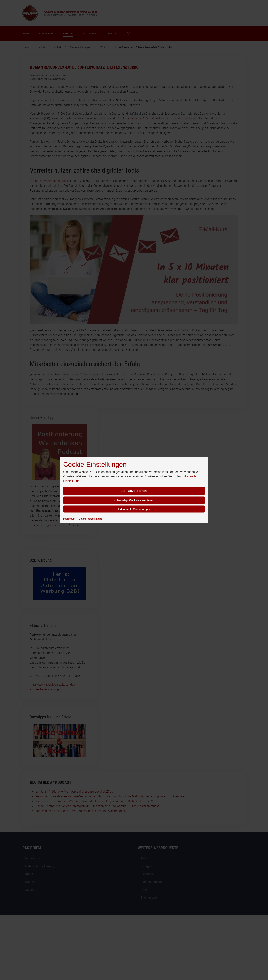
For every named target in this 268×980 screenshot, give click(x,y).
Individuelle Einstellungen (134, 509)
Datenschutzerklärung (91, 519)
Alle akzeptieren (134, 491)
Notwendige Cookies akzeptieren (134, 500)
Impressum (69, 519)
